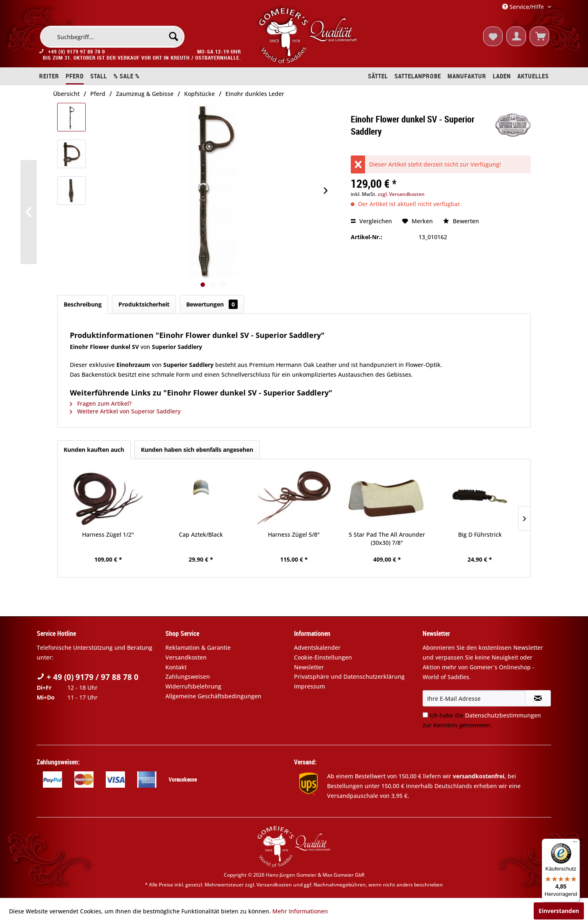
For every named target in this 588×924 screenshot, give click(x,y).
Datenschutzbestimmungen (503, 715)
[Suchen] (174, 36)
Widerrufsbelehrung (193, 686)
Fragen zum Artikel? (101, 403)
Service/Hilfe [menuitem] (524, 7)
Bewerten (461, 221)
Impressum (310, 686)
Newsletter (309, 667)
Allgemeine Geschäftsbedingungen (213, 696)
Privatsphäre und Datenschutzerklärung (349, 676)
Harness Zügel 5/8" (294, 534)
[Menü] (575, 844)
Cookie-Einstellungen (323, 657)
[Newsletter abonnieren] (538, 698)
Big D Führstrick (480, 534)
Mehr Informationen (300, 911)
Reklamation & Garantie (198, 647)
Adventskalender (317, 647)
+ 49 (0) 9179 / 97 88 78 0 (88, 677)
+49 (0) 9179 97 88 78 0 (77, 52)
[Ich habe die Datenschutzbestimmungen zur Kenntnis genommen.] (425, 715)
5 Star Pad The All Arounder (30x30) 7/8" (387, 539)
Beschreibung (83, 304)
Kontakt (176, 667)
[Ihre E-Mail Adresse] (474, 698)
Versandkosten (186, 657)
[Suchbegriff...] (112, 37)
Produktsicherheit (144, 304)
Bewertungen (212, 304)
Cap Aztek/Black (201, 534)
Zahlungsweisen (188, 676)
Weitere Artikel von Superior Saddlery (125, 411)
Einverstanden (559, 911)
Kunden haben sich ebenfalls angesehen (197, 450)
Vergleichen (371, 221)
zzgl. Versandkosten (401, 194)
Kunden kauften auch (94, 450)
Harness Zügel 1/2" (108, 534)
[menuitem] (112, 37)
